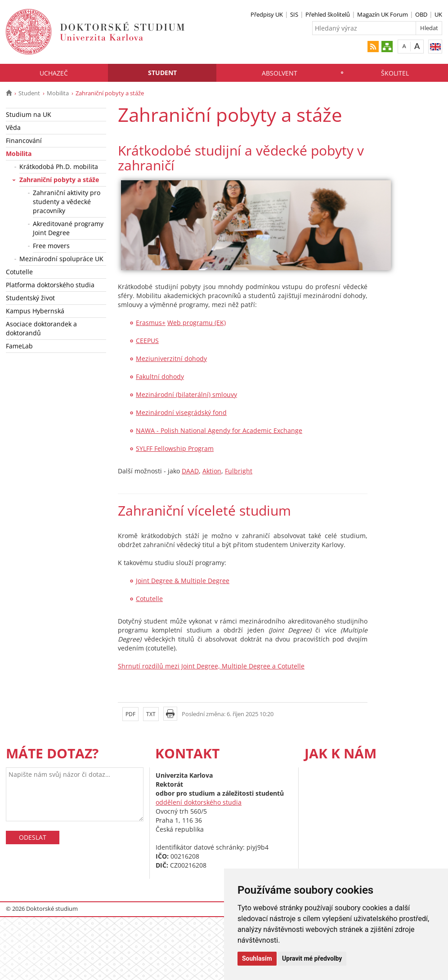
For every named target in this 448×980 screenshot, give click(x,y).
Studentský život (30, 298)
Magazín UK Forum (383, 14)
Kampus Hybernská (35, 311)
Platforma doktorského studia (50, 285)
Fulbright (239, 471)
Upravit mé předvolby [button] (312, 958)
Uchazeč (54, 73)
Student (162, 73)
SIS (294, 14)
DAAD (190, 471)
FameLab (19, 346)
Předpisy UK (267, 14)
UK (438, 14)
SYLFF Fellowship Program (175, 448)
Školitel (395, 73)
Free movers (51, 246)
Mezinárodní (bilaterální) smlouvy (186, 394)
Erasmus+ (151, 323)
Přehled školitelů (328, 14)
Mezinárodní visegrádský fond (181, 412)
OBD (421, 14)
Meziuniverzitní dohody (171, 359)
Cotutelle (19, 272)
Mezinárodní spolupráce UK (61, 259)
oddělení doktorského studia (199, 802)
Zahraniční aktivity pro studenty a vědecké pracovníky (67, 202)
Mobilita (58, 93)
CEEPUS (147, 341)
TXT (151, 714)
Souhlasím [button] (257, 958)
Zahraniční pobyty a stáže (59, 180)
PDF (130, 714)
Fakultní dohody (160, 376)
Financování (24, 140)
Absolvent (280, 73)
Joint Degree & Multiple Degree (183, 581)
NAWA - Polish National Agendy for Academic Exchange (219, 430)
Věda (13, 127)
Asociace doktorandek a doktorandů (41, 328)
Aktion (212, 471)
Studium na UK (29, 114)
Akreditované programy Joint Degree (68, 228)
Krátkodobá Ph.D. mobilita (59, 167)
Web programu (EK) (197, 323)
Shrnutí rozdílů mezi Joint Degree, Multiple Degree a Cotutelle (211, 666)
